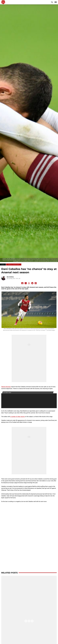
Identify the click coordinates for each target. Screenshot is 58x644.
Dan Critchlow (10, 277)
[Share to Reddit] (32, 283)
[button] (52, 2)
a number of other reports (18, 417)
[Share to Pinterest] (36, 283)
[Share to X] (26, 283)
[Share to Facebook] (22, 283)
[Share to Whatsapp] (29, 283)
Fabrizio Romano (6, 387)
